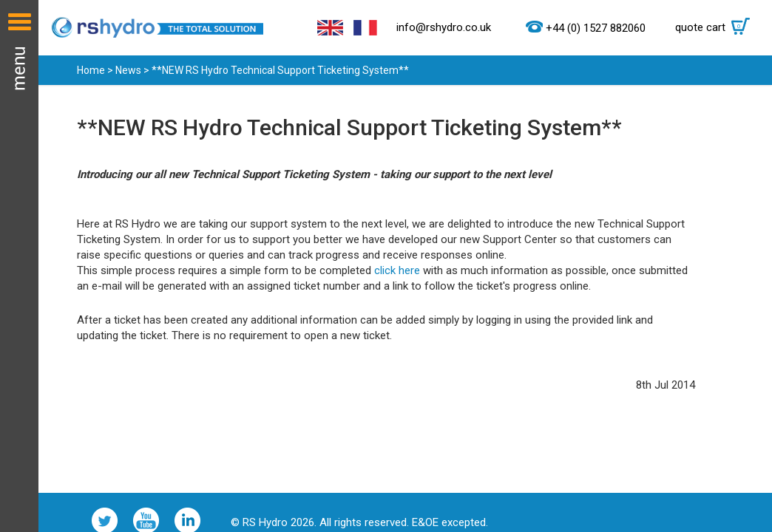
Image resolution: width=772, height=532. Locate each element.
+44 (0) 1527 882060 (596, 28)
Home (91, 70)
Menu (19, 266)
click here (397, 270)
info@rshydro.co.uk (444, 27)
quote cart (716, 27)
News (128, 70)
